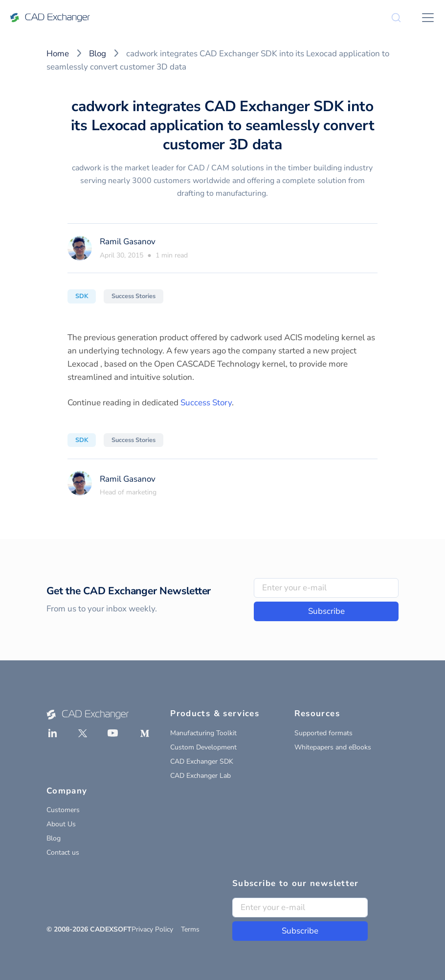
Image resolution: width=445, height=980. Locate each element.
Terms (190, 929)
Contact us (63, 852)
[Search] (396, 18)
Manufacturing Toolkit (203, 733)
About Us (61, 824)
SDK (82, 296)
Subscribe (326, 611)
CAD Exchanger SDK (202, 761)
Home (58, 54)
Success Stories (133, 296)
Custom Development (203, 747)
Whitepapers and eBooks (333, 747)
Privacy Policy (152, 929)
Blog (98, 54)
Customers (63, 810)
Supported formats (323, 733)
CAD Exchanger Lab (200, 776)
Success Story (206, 403)
